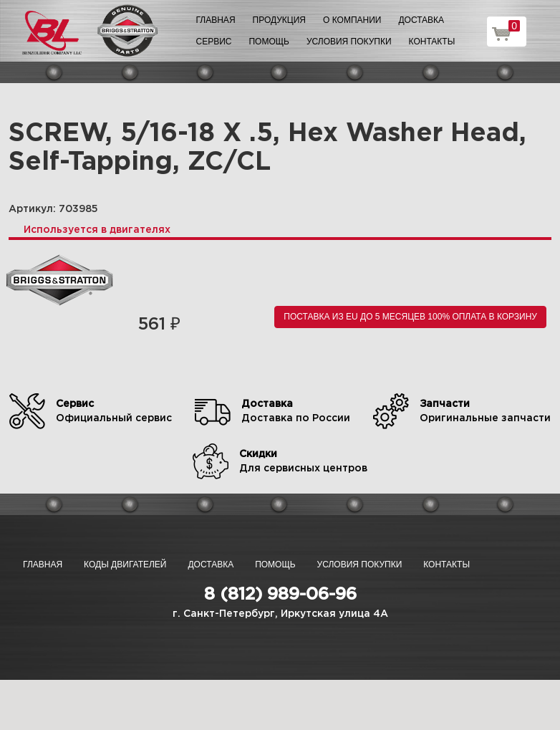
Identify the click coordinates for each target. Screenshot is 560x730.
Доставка (421, 20)
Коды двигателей (125, 565)
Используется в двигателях (97, 230)
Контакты (432, 42)
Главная (216, 20)
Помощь (269, 42)
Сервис (214, 42)
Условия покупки (349, 42)
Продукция (279, 20)
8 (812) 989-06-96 (280, 595)
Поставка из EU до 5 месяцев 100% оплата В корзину (410, 317)
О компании (352, 20)
